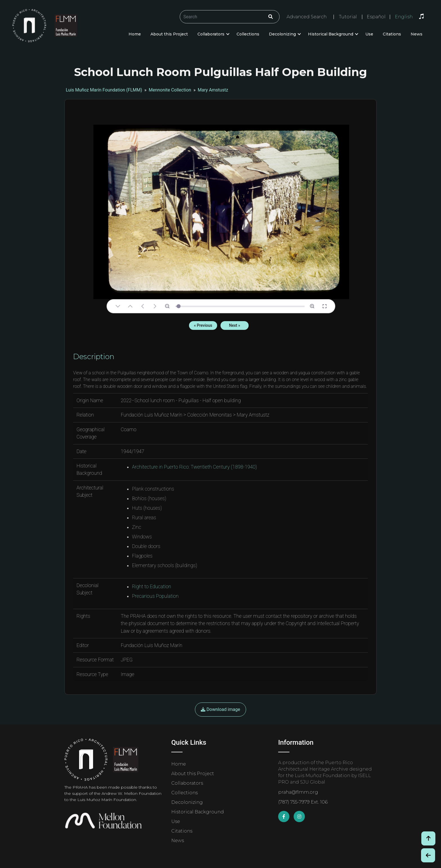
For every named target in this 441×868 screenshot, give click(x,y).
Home (135, 34)
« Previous (203, 325)
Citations (392, 34)
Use (369, 34)
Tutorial (348, 17)
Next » (234, 325)
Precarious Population (155, 596)
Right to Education (151, 587)
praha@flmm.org (298, 792)
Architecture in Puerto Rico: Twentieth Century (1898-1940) (194, 467)
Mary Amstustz (213, 90)
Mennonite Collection (170, 90)
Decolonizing (282, 34)
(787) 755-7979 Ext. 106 (303, 802)
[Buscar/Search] (230, 17)
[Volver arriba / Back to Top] (428, 838)
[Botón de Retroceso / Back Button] (428, 855)
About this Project (169, 34)
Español (376, 17)
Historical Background (331, 34)
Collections (248, 34)
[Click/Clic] (271, 17)
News (417, 34)
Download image (220, 709)
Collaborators (211, 34)
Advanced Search (307, 17)
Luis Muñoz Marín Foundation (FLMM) (104, 90)
